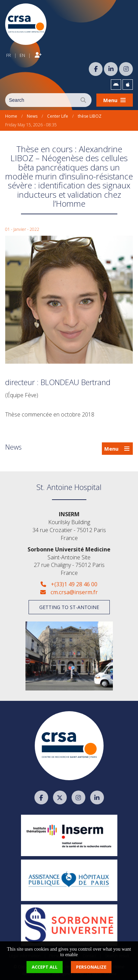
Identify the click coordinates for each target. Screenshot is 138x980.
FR (9, 55)
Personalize (91, 967)
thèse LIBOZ (90, 116)
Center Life (58, 116)
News (32, 116)
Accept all (45, 967)
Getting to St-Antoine (69, 607)
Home (11, 116)
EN (22, 55)
